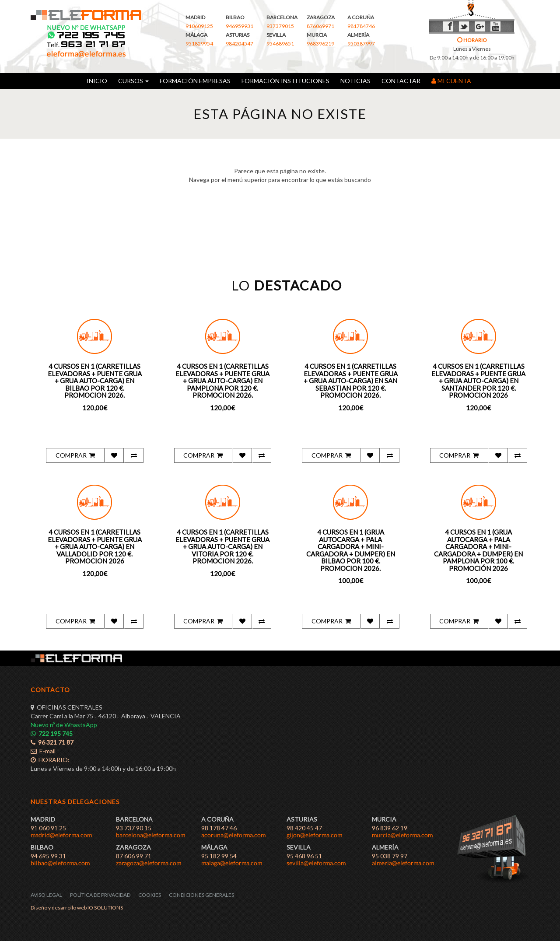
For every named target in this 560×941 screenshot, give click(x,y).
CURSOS (133, 81)
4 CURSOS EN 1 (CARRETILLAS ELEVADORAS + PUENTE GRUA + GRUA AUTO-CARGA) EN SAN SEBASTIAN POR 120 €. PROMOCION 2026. (351, 381)
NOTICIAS (355, 81)
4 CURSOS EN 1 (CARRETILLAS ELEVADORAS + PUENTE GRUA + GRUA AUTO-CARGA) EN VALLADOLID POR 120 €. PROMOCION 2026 (95, 546)
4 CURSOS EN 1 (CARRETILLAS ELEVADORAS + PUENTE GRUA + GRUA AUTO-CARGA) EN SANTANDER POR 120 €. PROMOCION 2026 (478, 381)
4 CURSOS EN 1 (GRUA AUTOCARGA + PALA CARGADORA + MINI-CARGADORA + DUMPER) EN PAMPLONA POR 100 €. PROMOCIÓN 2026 (478, 550)
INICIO (97, 81)
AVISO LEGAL (46, 895)
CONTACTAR (401, 81)
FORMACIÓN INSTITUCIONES (285, 81)
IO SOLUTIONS (105, 908)
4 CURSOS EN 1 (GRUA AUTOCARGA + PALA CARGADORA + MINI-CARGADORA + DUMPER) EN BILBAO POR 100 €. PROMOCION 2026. (351, 550)
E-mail (43, 751)
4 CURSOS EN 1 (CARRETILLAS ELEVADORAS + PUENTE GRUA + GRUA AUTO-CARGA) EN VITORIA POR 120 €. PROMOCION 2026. (222, 546)
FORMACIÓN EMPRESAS (195, 81)
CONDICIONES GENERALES (201, 895)
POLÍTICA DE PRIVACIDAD (100, 895)
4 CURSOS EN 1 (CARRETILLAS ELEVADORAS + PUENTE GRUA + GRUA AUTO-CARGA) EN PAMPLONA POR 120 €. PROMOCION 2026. (222, 381)
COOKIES (150, 895)
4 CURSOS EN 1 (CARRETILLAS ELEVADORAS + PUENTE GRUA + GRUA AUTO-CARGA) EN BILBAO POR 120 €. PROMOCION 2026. (95, 381)
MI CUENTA (451, 81)
